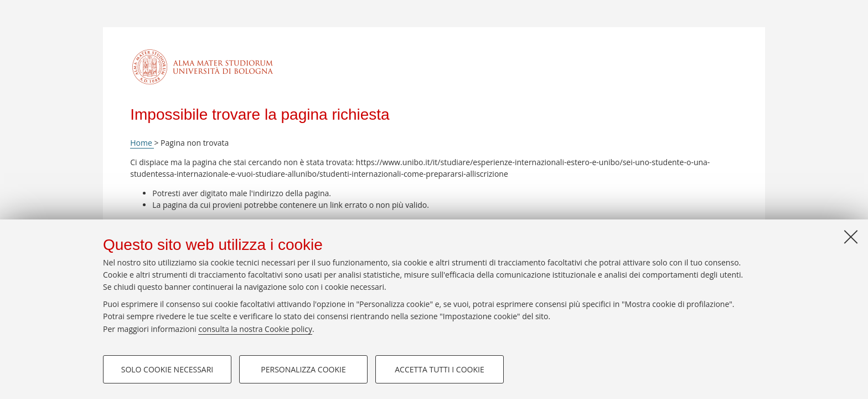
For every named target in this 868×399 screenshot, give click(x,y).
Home (142, 143)
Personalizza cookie (303, 369)
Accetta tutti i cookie (439, 369)
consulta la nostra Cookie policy (255, 329)
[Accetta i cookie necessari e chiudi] (851, 237)
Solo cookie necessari (167, 369)
